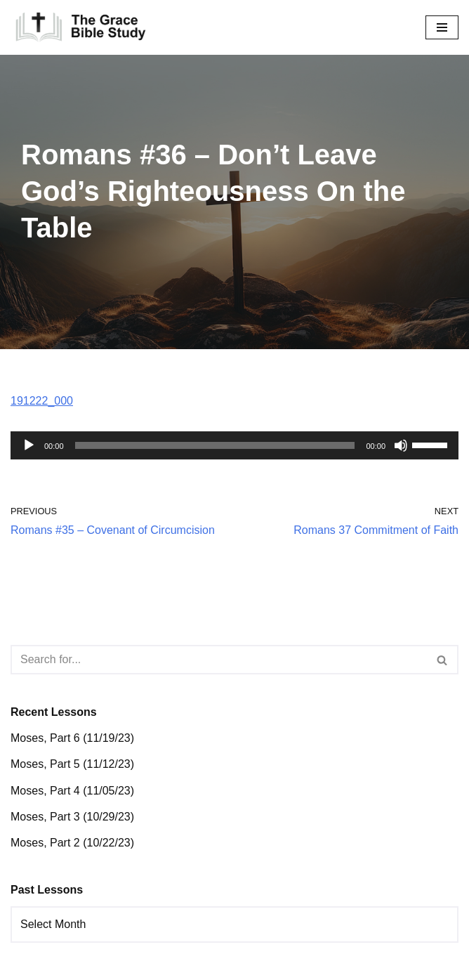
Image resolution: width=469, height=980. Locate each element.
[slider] (215, 445)
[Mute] (401, 445)
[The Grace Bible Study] (81, 27)
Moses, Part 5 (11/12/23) (72, 764)
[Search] (219, 660)
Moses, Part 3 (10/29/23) (72, 817)
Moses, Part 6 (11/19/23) (72, 738)
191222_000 (42, 401)
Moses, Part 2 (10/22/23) (72, 843)
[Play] (29, 445)
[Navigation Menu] (442, 27)
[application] (234, 445)
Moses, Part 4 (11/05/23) (72, 791)
